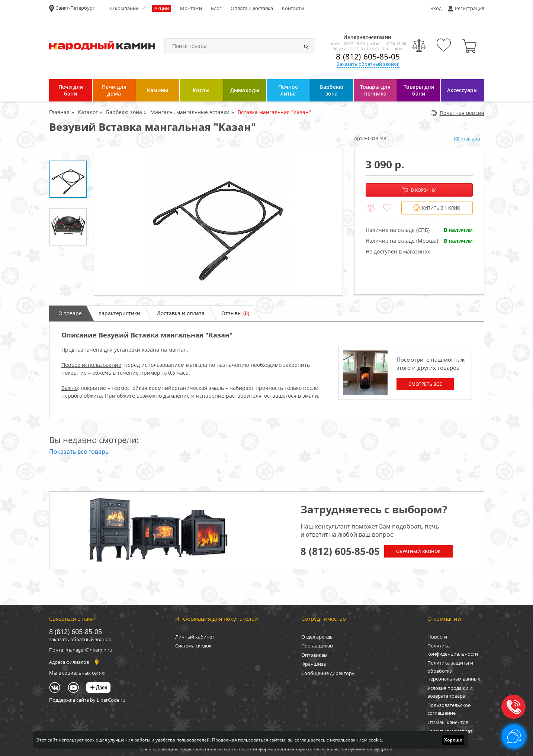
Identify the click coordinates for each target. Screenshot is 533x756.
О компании (124, 8)
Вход (436, 8)
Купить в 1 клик (436, 208)
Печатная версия (457, 113)
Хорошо (453, 740)
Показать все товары (79, 452)
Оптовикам (314, 655)
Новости (437, 637)
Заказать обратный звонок (368, 64)
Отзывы (235, 313)
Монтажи (191, 8)
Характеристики (119, 313)
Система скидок (193, 646)
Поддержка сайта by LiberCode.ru (87, 700)
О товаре (70, 313)
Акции (162, 8)
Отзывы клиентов (448, 722)
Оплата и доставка (252, 8)
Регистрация (470, 8)
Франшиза (314, 664)
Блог (216, 8)
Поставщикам (317, 646)
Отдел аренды (317, 637)
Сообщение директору (328, 673)
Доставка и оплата (181, 313)
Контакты (293, 8)
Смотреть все (425, 384)
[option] (218, 222)
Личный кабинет (195, 637)
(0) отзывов (467, 139)
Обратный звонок (418, 551)
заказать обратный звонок (80, 639)
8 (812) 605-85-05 (368, 56)
